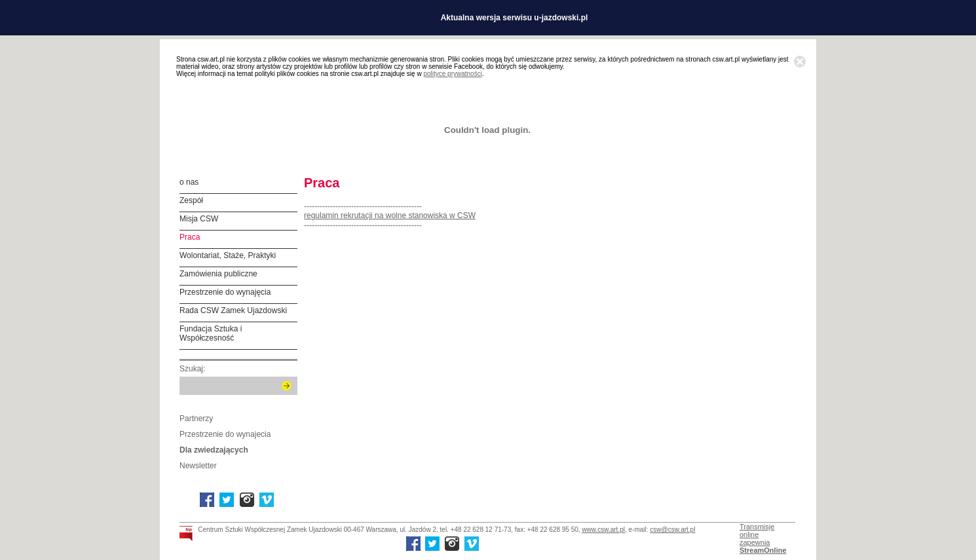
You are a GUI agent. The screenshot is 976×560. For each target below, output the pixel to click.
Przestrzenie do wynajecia (225, 434)
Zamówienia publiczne (218, 274)
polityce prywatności (452, 74)
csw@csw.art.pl (672, 530)
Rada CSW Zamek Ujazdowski (233, 310)
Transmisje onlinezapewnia (763, 538)
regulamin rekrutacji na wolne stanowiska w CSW (390, 215)
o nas (189, 182)
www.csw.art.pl (603, 530)
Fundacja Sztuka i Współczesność (211, 333)
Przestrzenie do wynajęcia (225, 292)
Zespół (191, 200)
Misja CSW (199, 219)
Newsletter (198, 466)
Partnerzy (196, 419)
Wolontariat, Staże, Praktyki (228, 255)
